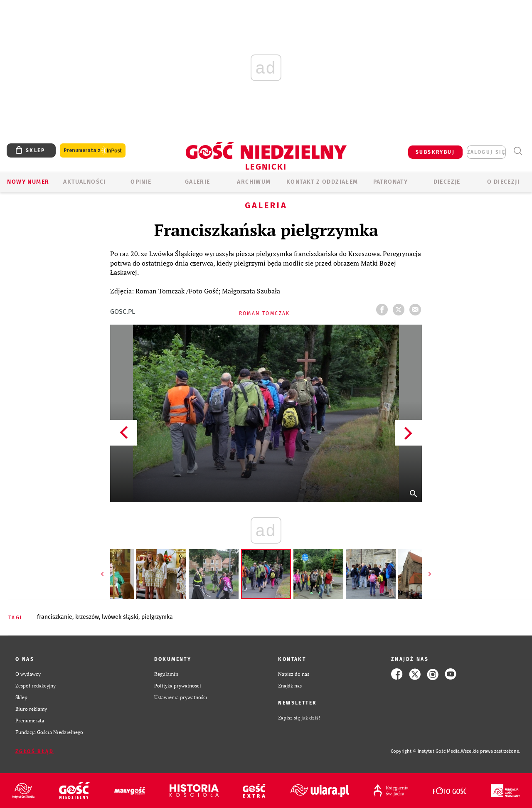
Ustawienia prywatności (181, 697)
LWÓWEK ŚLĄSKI (120, 617)
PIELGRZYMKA (157, 617)
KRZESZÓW (87, 617)
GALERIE (198, 182)
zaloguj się (486, 152)
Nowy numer (28, 182)
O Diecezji (503, 182)
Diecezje (447, 182)
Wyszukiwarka (518, 151)
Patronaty (391, 182)
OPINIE (141, 182)
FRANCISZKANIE (55, 617)
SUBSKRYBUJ (435, 152)
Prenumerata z (93, 151)
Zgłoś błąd (34, 751)
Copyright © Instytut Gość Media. (426, 751)
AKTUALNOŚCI (84, 182)
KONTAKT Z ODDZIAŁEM (322, 182)
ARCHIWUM (254, 182)
